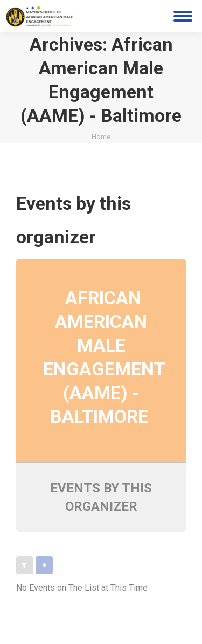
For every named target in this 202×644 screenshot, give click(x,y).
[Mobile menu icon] (183, 16)
